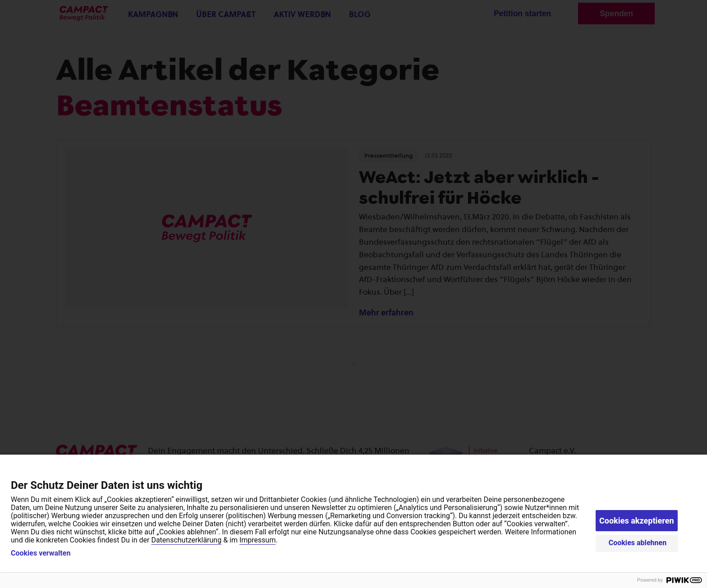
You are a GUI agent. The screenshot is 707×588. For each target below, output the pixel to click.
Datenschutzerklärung (186, 540)
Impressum (258, 540)
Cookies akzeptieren (637, 521)
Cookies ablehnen (638, 543)
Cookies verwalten (41, 553)
